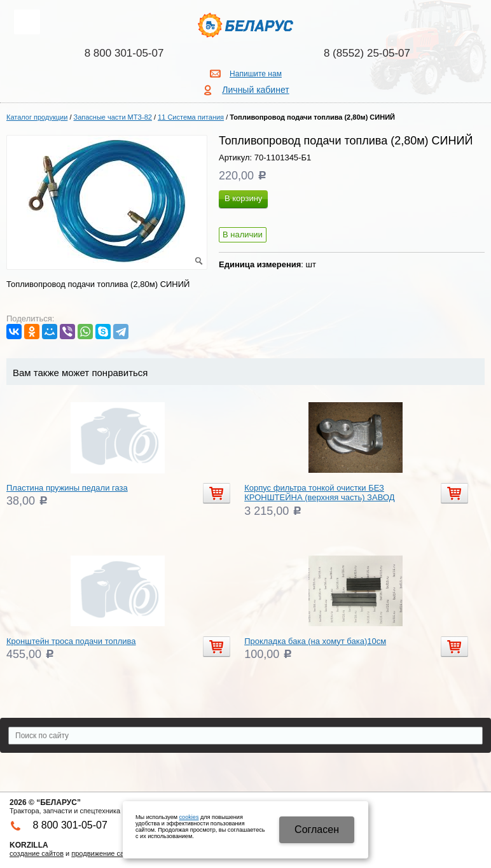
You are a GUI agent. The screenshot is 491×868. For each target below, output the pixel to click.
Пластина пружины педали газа (67, 488)
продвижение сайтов (105, 853)
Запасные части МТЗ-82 (113, 117)
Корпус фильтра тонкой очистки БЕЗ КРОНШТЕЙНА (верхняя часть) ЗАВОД (319, 493)
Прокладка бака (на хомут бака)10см (315, 641)
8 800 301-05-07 (124, 53)
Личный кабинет (255, 90)
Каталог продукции (37, 117)
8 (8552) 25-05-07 (367, 53)
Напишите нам (256, 74)
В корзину (243, 198)
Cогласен (317, 829)
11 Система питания (191, 117)
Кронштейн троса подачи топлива (71, 641)
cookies (189, 817)
